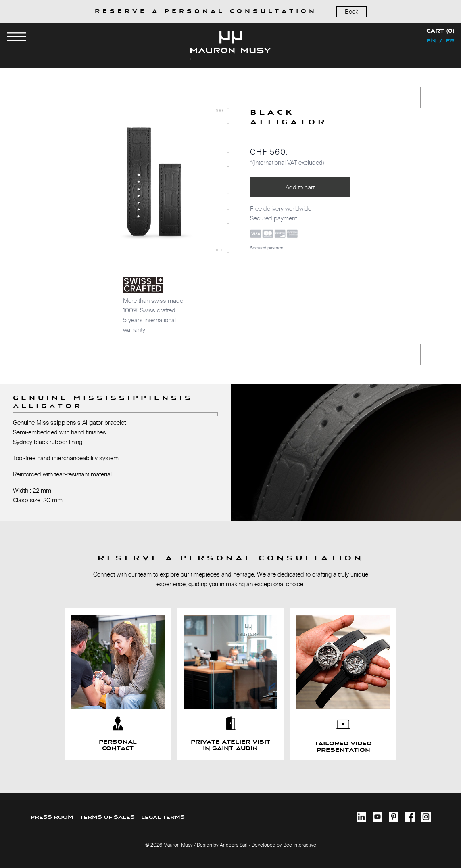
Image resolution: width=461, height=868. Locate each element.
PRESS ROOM (52, 817)
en (431, 41)
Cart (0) (440, 31)
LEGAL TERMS (163, 817)
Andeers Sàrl (234, 845)
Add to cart (300, 187)
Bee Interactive (300, 845)
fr (450, 41)
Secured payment (267, 248)
